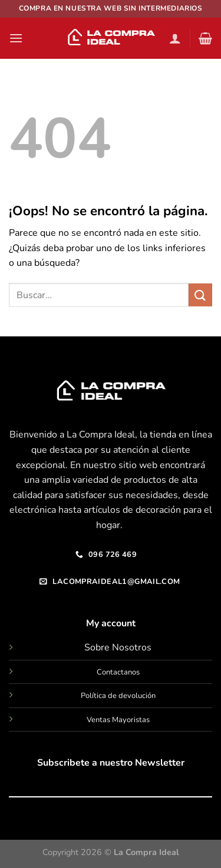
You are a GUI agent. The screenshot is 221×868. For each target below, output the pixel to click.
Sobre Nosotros (118, 647)
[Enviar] (200, 295)
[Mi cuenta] (175, 38)
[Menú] (16, 38)
